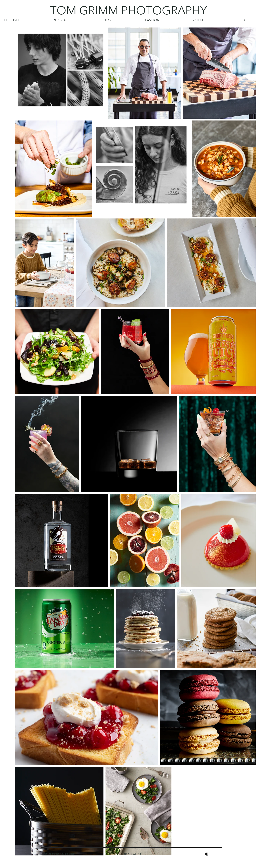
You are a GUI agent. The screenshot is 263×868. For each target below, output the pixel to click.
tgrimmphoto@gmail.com (62, 854)
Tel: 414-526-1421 (132, 854)
